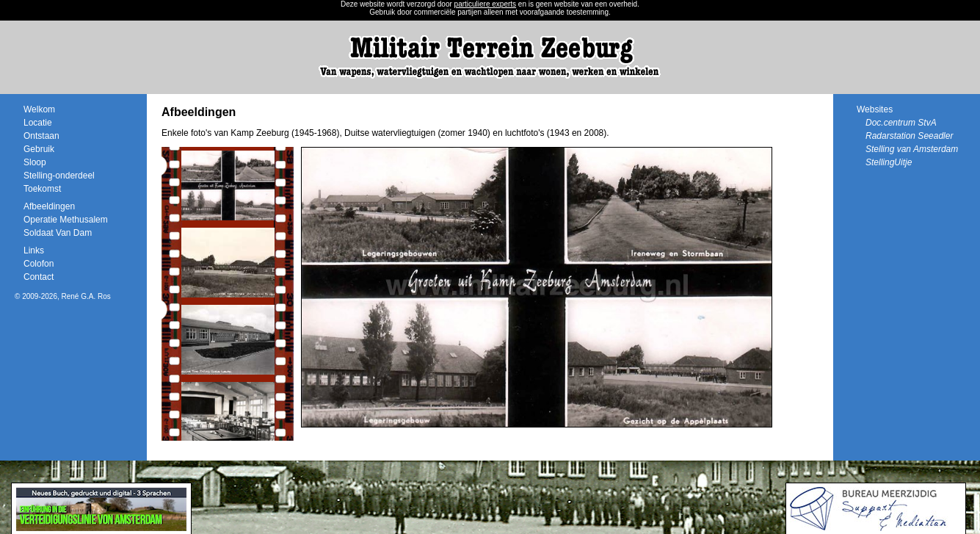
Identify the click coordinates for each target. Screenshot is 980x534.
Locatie (38, 123)
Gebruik (39, 149)
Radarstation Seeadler (909, 136)
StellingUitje (889, 162)
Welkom (39, 109)
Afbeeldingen (49, 206)
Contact (39, 277)
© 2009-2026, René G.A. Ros (63, 296)
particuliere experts (485, 4)
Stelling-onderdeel (59, 176)
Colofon (39, 264)
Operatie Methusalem (66, 220)
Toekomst (42, 189)
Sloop (35, 162)
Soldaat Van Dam (58, 233)
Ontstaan (41, 136)
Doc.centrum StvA (901, 123)
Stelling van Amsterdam (912, 149)
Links (34, 250)
